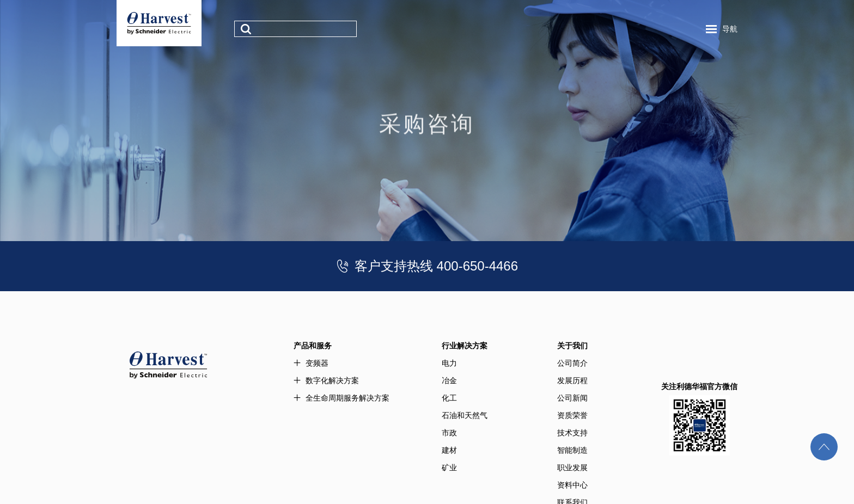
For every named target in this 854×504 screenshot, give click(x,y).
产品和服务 (313, 346)
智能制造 (572, 450)
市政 (449, 433)
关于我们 (572, 346)
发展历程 (572, 380)
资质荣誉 (572, 415)
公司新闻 (572, 398)
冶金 (449, 380)
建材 (449, 450)
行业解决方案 (465, 346)
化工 (449, 398)
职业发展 (572, 468)
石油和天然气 (465, 415)
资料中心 (572, 485)
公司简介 (572, 363)
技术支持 (572, 433)
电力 (449, 363)
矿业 (449, 468)
